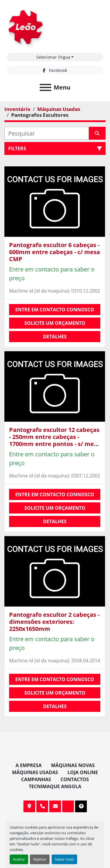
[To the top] (81, 806)
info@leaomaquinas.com (55, 806)
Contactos (75, 779)
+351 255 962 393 (42, 806)
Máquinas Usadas (35, 772)
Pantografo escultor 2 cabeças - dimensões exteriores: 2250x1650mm (54, 622)
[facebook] (55, 70)
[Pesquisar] (47, 133)
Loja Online (83, 772)
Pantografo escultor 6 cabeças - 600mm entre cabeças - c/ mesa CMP (55, 252)
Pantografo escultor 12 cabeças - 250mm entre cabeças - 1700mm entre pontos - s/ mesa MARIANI (55, 440)
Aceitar (19, 859)
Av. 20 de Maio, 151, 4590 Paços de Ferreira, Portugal (29, 806)
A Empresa (29, 765)
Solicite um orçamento (55, 323)
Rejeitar (40, 859)
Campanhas (36, 779)
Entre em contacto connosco (55, 310)
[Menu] (45, 87)
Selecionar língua (53, 57)
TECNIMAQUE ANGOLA (55, 786)
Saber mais (64, 859)
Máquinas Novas (73, 765)
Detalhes (55, 337)
